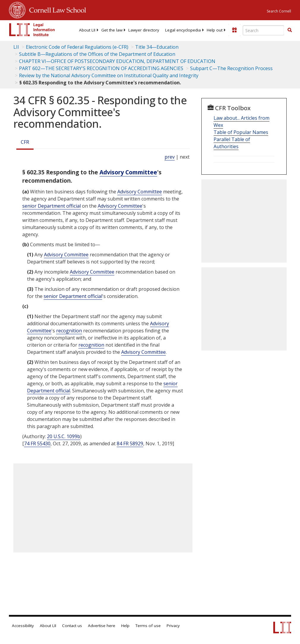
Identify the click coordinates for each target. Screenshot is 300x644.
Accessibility (23, 626)
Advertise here (102, 626)
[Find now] (290, 30)
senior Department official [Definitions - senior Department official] (52, 206)
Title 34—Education (157, 47)
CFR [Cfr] (25, 142)
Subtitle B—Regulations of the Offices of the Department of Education (97, 54)
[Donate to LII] (234, 30)
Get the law (112, 30)
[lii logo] (32, 30)
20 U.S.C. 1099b (64, 436)
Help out (215, 30)
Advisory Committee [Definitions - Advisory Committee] (128, 172)
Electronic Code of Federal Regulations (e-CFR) (77, 47)
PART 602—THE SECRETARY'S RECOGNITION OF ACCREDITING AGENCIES (101, 68)
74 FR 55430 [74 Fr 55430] (37, 443)
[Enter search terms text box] (263, 30)
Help (125, 626)
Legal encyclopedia (183, 30)
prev (170, 157)
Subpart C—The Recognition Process (231, 68)
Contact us (72, 626)
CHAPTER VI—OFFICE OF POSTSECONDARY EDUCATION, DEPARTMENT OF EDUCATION (117, 61)
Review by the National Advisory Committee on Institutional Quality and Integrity (109, 75)
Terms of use (148, 626)
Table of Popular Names (241, 132)
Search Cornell (279, 11)
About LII (87, 30)
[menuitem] (87, 30)
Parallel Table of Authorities (232, 143)
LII (16, 47)
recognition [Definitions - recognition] (69, 331)
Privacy (173, 626)
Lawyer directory (144, 30)
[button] (290, 30)
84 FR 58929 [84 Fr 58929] (130, 443)
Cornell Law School (56, 9)
